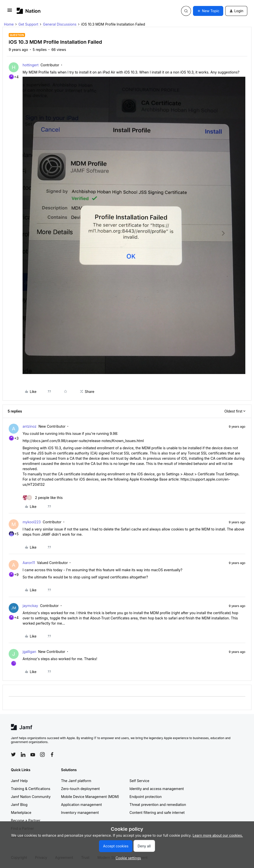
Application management (81, 805)
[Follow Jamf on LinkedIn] (23, 755)
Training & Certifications (31, 789)
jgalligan (29, 652)
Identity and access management (157, 789)
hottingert (31, 65)
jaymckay (30, 606)
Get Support (28, 24)
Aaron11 (29, 563)
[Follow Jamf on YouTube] (33, 755)
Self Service (139, 781)
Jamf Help (19, 781)
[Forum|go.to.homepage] (29, 11)
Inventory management (80, 812)
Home (9, 24)
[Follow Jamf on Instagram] (42, 755)
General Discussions (60, 24)
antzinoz (30, 426)
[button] (10, 12)
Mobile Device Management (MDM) (90, 797)
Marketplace (21, 812)
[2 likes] (43, 498)
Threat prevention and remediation (158, 805)
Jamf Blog (19, 805)
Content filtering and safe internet (157, 812)
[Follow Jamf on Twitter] (13, 755)
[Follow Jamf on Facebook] (52, 755)
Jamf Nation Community (31, 797)
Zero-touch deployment (80, 789)
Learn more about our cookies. (218, 835)
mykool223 (32, 522)
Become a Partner (26, 820)
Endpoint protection (146, 797)
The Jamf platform (76, 781)
